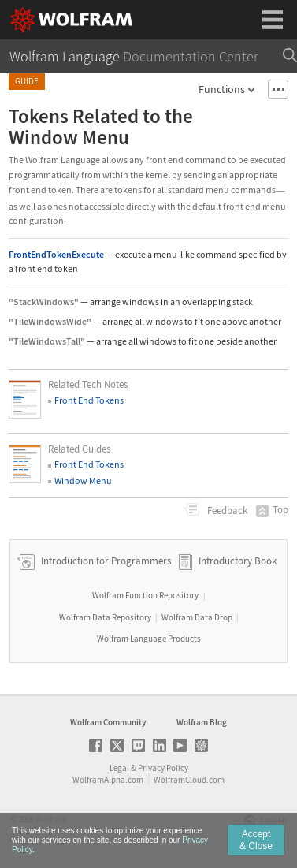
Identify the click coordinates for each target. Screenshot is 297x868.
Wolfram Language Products (149, 639)
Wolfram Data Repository (105, 617)
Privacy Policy (163, 768)
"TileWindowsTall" (47, 341)
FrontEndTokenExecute (56, 254)
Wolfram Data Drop (197, 617)
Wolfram (51, 819)
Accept (256, 851)
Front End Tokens (89, 400)
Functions (222, 89)
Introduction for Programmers (105, 561)
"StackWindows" (44, 302)
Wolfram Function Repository (145, 595)
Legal (119, 768)
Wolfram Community (108, 722)
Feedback (226, 510)
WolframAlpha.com (108, 780)
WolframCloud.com (189, 780)
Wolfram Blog (202, 722)
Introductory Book (238, 561)
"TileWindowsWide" (50, 321)
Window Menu (83, 481)
